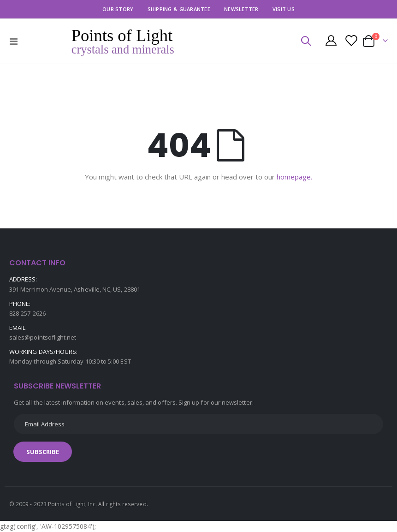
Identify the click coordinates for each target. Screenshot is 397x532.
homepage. (294, 177)
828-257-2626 (27, 313)
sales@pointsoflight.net (43, 337)
